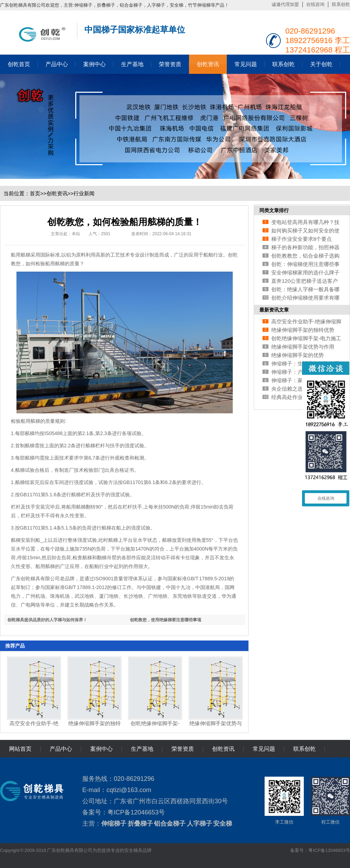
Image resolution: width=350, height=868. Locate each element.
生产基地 (132, 64)
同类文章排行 (274, 210)
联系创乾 (341, 4)
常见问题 (246, 64)
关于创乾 (321, 64)
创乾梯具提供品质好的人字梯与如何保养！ (47, 620)
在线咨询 (315, 4)
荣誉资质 (170, 64)
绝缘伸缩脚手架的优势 (297, 355)
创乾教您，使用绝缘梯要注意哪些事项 (166, 620)
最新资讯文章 (274, 310)
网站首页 (20, 749)
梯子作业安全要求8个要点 (302, 239)
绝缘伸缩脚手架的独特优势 (303, 330)
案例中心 (94, 64)
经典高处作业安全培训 (297, 397)
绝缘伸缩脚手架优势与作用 (303, 347)
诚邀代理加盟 (285, 4)
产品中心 (57, 64)
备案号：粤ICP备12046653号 (320, 850)
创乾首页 (19, 64)
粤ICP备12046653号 (136, 812)
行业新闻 (84, 193)
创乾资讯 (208, 64)
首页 (35, 193)
